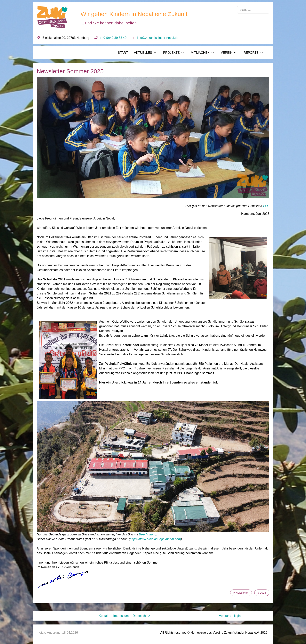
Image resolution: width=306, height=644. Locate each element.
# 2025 (262, 593)
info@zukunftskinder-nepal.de (158, 38)
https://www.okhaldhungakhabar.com (155, 539)
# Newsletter (241, 593)
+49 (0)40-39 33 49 (113, 38)
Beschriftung (148, 534)
